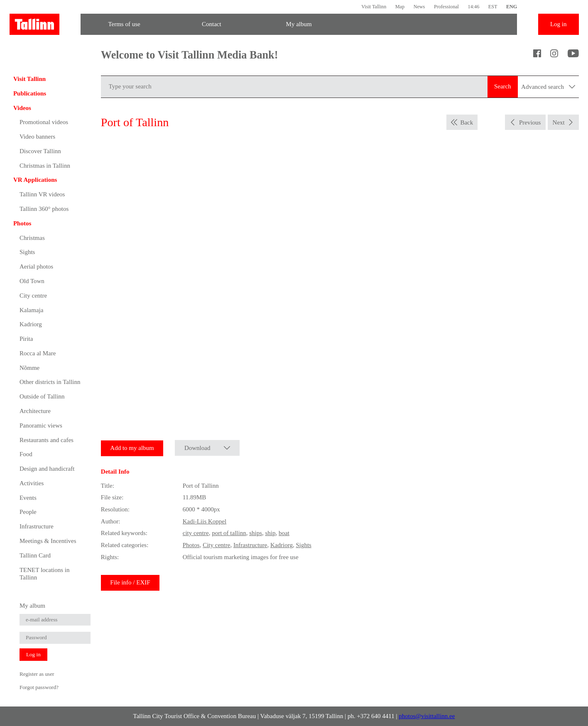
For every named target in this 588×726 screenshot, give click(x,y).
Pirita (26, 339)
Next (559, 122)
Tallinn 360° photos (44, 209)
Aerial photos (36, 266)
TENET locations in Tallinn (45, 574)
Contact (212, 24)
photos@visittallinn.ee (427, 716)
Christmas (32, 238)
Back (467, 122)
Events (28, 498)
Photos (22, 223)
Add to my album (132, 448)
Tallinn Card (35, 555)
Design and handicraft (47, 469)
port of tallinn (229, 533)
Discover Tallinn (40, 151)
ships (256, 533)
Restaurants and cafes (47, 440)
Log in (559, 24)
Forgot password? (39, 687)
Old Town (32, 281)
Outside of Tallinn (42, 396)
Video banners (37, 137)
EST (493, 7)
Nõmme (29, 368)
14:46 (474, 7)
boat (284, 533)
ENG (512, 7)
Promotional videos (44, 122)
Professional (446, 7)
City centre (33, 296)
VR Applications (35, 180)
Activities (32, 483)
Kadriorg (31, 324)
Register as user (37, 674)
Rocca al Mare (38, 353)
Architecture (35, 411)
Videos (22, 108)
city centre (196, 533)
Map (400, 7)
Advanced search (548, 87)
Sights (27, 252)
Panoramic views (41, 425)
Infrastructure (37, 526)
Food (26, 454)
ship (271, 533)
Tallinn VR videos (42, 194)
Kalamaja (31, 310)
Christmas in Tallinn (45, 166)
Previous (530, 122)
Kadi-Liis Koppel (205, 521)
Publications (30, 93)
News (419, 7)
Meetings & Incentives (48, 541)
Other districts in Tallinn (50, 382)
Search (503, 86)
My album (299, 24)
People (28, 512)
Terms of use (124, 24)
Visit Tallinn (374, 7)
